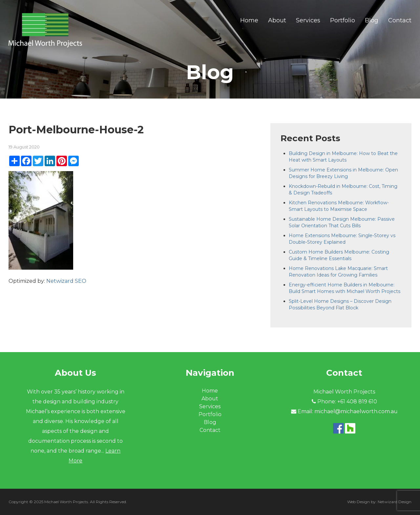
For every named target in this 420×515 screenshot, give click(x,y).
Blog (372, 20)
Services (308, 20)
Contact (400, 20)
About (277, 20)
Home (249, 20)
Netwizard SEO (66, 281)
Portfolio (343, 20)
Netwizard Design (395, 502)
